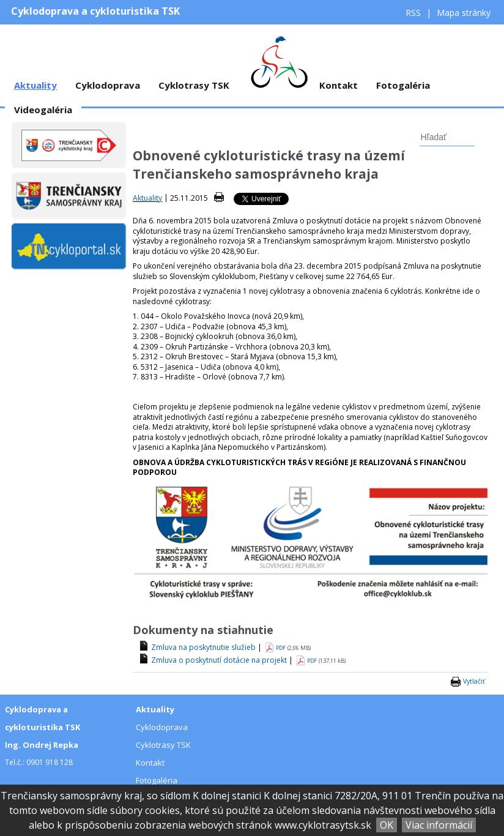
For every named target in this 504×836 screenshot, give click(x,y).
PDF (281, 648)
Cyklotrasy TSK (194, 85)
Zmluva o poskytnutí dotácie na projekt (219, 660)
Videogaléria (43, 110)
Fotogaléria (403, 85)
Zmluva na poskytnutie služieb (203, 647)
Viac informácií (439, 825)
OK (387, 825)
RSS (414, 13)
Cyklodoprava (108, 85)
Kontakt (339, 85)
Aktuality (35, 85)
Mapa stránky (464, 13)
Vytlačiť (474, 681)
